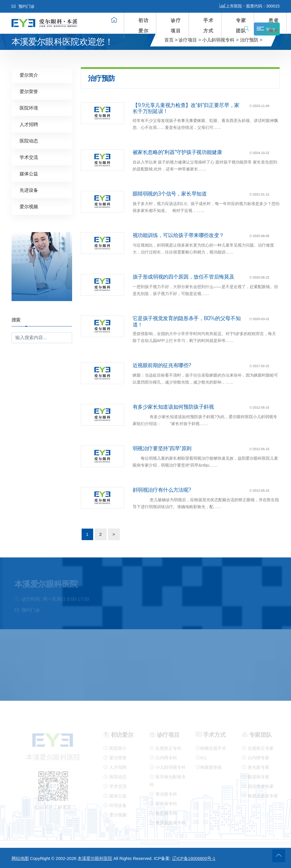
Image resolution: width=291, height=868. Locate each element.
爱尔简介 (29, 75)
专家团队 (241, 26)
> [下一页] (114, 534)
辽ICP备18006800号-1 (194, 858)
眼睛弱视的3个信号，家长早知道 (170, 193)
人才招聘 (29, 124)
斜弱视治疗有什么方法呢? (162, 490)
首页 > (171, 40)
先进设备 (29, 190)
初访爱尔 (144, 26)
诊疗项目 (176, 26)
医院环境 (29, 108)
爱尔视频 (29, 206)
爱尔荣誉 (29, 91)
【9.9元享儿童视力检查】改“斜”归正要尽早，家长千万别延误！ (186, 108)
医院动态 (29, 141)
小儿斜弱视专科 (218, 40)
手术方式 (209, 26)
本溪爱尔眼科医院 (95, 858)
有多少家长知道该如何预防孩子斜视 (173, 407)
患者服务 (274, 26)
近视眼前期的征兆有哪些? (162, 365)
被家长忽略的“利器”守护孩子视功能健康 (177, 152)
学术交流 (29, 157)
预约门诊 (23, 6)
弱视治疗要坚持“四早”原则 (162, 448)
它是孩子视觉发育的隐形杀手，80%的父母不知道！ (187, 321)
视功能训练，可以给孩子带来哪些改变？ (179, 235)
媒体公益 (29, 173)
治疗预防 (249, 40)
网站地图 (20, 858)
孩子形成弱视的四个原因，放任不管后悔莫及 (184, 277)
